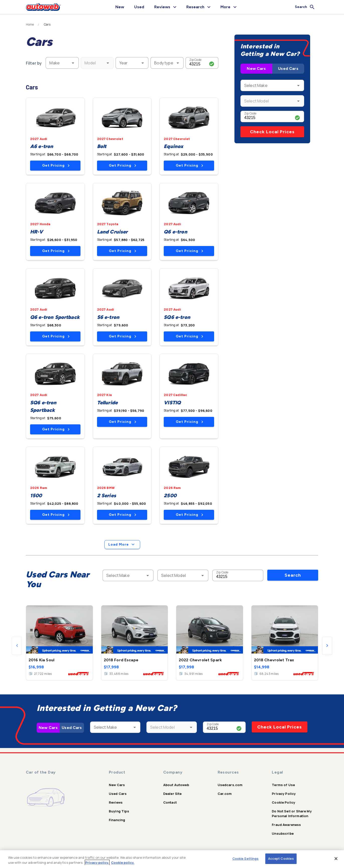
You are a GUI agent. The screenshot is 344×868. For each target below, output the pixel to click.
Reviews (116, 802)
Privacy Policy (284, 794)
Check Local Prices (272, 132)
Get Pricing (56, 165)
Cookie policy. (123, 862)
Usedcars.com (230, 785)
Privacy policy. (97, 862)
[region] (172, 859)
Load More (122, 545)
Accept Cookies (281, 858)
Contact (170, 802)
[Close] (336, 858)
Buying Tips (119, 811)
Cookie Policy (283, 802)
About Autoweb (176, 785)
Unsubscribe (283, 833)
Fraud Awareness (286, 825)
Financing (117, 820)
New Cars (256, 69)
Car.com (225, 794)
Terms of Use (283, 785)
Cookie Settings (246, 858)
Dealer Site (173, 794)
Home (30, 25)
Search (293, 575)
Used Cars (288, 69)
